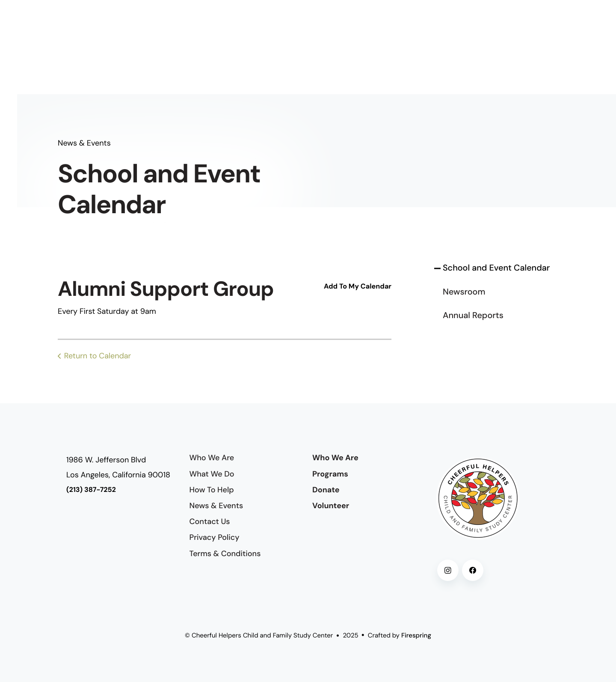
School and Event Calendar (496, 268)
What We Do (212, 474)
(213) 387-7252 (91, 490)
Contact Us (210, 521)
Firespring (416, 635)
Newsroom (464, 292)
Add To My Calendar (358, 287)
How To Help (212, 490)
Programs (330, 474)
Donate (326, 490)
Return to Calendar (98, 356)
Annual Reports (473, 316)
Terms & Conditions (225, 554)
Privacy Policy (215, 537)
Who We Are (212, 458)
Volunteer (331, 506)
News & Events (216, 506)
